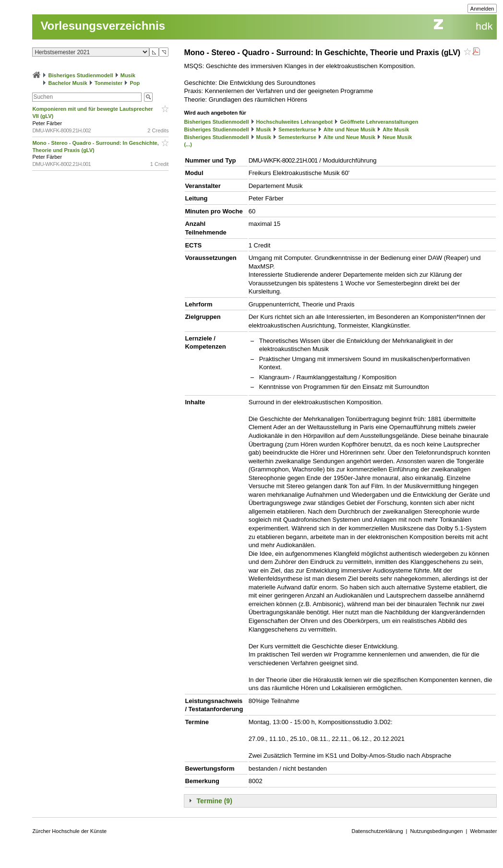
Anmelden (482, 9)
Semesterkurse (297, 129)
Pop (135, 83)
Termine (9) (214, 801)
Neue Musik (397, 137)
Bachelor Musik (67, 83)
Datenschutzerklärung (377, 831)
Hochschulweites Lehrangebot (295, 122)
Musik (128, 75)
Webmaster (483, 831)
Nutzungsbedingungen (436, 831)
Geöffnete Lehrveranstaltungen (379, 122)
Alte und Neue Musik (349, 129)
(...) (188, 144)
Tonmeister (108, 83)
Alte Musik (396, 129)
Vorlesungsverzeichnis (103, 26)
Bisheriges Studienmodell (81, 75)
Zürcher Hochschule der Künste (69, 831)
